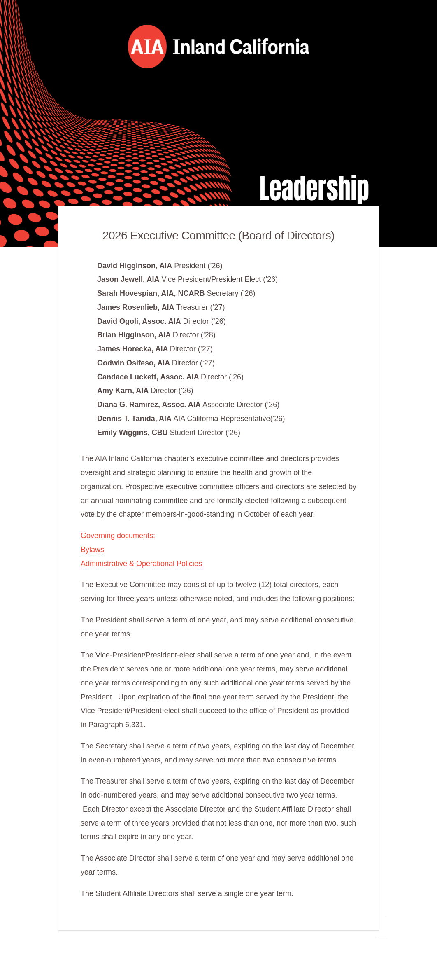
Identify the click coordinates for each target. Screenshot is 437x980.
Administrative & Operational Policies (141, 564)
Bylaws (92, 550)
